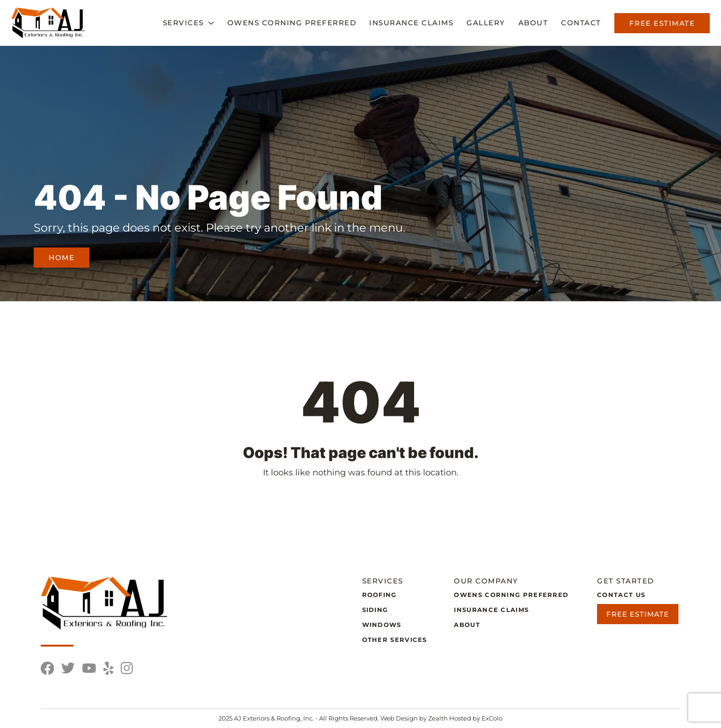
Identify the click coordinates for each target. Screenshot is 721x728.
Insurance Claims (411, 23)
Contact (581, 23)
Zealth (439, 718)
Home (62, 258)
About (533, 23)
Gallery (486, 23)
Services (183, 23)
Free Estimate (662, 23)
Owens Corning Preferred (292, 23)
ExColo (492, 718)
